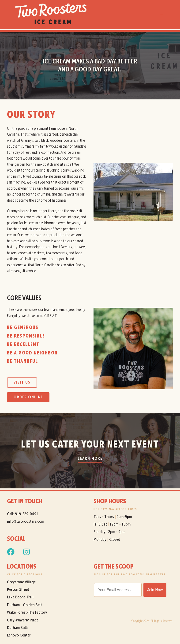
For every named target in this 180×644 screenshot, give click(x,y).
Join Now (155, 590)
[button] (161, 14)
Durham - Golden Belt (24, 605)
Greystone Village (21, 582)
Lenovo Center (19, 635)
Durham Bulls (18, 628)
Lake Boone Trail (20, 597)
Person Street (18, 590)
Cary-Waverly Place (23, 620)
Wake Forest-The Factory (27, 613)
